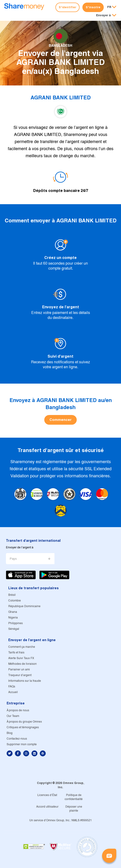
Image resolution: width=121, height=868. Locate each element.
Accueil (13, 692)
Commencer (60, 420)
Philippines (16, 623)
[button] (106, 16)
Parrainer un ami (19, 670)
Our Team (13, 716)
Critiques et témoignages (23, 727)
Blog (10, 733)
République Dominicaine (24, 606)
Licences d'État (47, 795)
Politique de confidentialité (74, 797)
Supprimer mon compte (22, 744)
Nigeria (13, 618)
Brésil (12, 595)
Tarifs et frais (16, 653)
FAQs (12, 687)
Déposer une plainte (74, 809)
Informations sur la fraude (25, 681)
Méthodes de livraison (22, 664)
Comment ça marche (22, 647)
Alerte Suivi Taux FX (21, 658)
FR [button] (109, 7)
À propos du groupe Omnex (24, 722)
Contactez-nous (17, 739)
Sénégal (14, 629)
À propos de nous (18, 710)
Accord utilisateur (47, 807)
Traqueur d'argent (20, 675)
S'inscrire (93, 7)
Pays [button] (13, 559)
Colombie (15, 601)
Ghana (13, 612)
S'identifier (67, 7)
